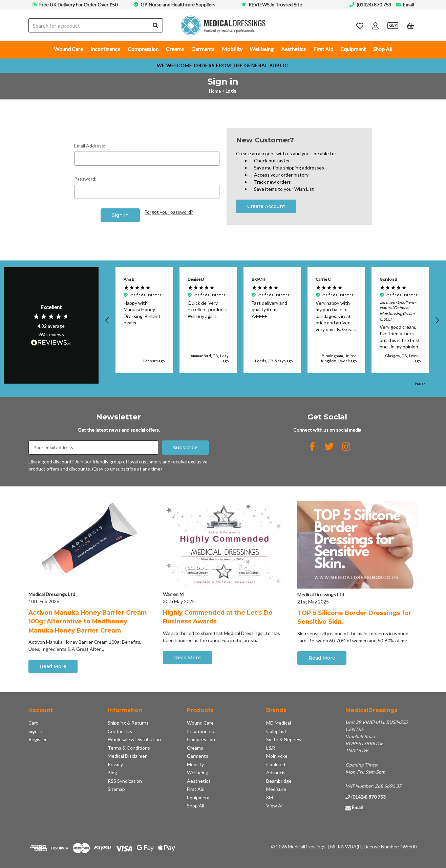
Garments (203, 49)
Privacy (115, 764)
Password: (85, 179)
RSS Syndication (125, 781)
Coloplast (276, 731)
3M (270, 797)
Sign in (35, 731)
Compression (143, 49)
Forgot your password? (169, 212)
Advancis (276, 772)
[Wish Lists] (360, 26)
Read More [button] (53, 666)
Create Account (266, 206)
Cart (33, 723)
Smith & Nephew (284, 739)
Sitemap (116, 789)
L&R (271, 748)
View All (275, 806)
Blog (112, 772)
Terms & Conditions (129, 748)
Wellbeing (262, 49)
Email (408, 5)
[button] (108, 320)
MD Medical (279, 723)
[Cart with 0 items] (410, 26)
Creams (175, 49)
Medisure (276, 789)
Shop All (383, 49)
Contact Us (120, 731)
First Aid (323, 49)
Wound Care (68, 49)
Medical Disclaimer (127, 756)
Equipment (353, 49)
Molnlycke (277, 756)
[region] (272, 320)
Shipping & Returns (128, 723)
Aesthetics (293, 49)
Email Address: (90, 146)
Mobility (232, 49)
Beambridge (279, 781)
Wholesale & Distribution (134, 739)
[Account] (375, 26)
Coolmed (276, 764)
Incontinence (105, 49)
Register (38, 739)
